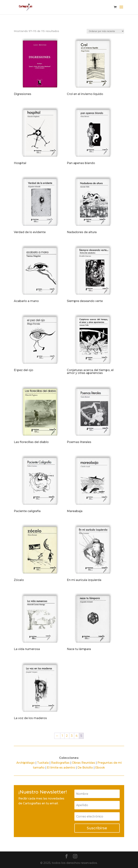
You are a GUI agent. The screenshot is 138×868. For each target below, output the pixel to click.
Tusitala (43, 763)
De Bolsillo (85, 768)
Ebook (100, 768)
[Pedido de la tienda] (105, 31)
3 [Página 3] (72, 736)
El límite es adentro (61, 768)
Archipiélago (26, 763)
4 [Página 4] (77, 736)
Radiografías (60, 763)
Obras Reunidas (83, 763)
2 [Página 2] (67, 736)
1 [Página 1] (62, 736)
